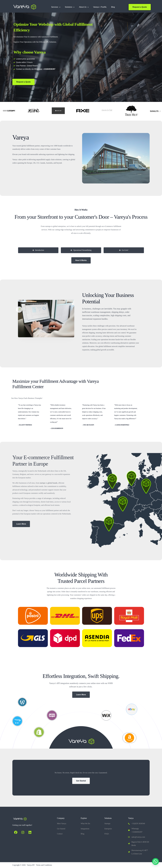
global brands (52, 483)
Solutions (70, 7)
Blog (113, 7)
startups (43, 483)
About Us (84, 7)
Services (56, 7)
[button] (155, 861)
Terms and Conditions (44, 865)
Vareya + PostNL (100, 7)
